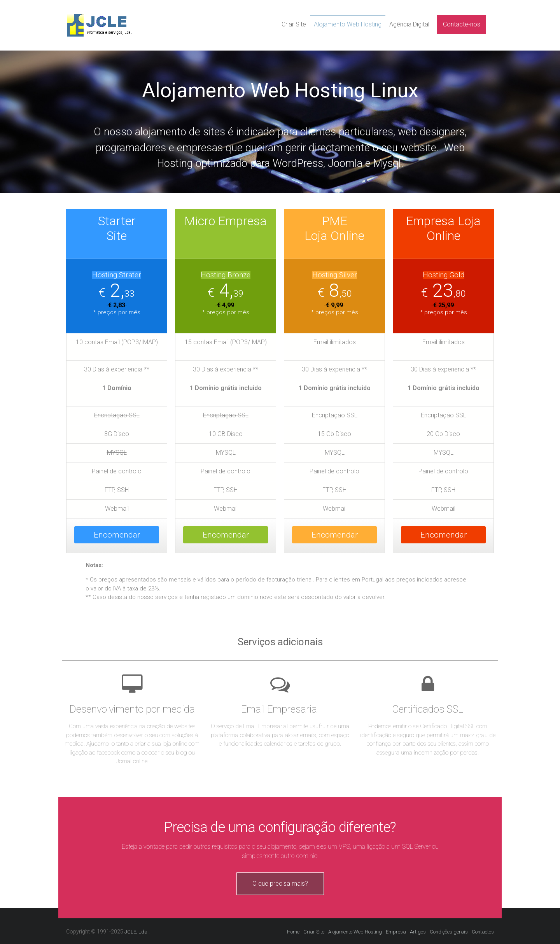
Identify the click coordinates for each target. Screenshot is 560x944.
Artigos (418, 932)
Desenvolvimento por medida (132, 709)
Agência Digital (409, 24)
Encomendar (117, 535)
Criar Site (294, 24)
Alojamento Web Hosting (348, 24)
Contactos (483, 932)
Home (293, 932)
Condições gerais (449, 932)
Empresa (396, 932)
